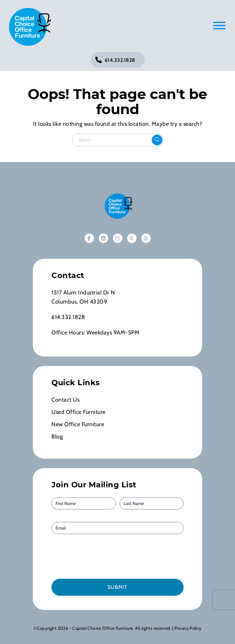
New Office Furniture (78, 424)
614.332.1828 (120, 60)
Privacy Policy (188, 628)
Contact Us (65, 400)
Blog (57, 437)
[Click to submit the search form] (157, 140)
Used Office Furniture (79, 412)
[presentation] (87, 556)
